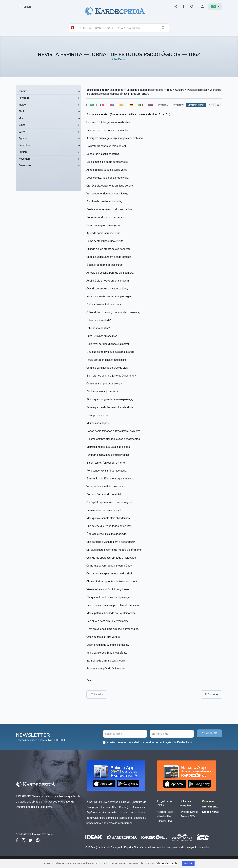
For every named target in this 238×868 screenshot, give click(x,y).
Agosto (23, 138)
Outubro (23, 152)
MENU (25, 7)
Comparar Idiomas (196, 105)
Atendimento (210, 807)
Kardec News (210, 812)
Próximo (211, 694)
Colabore (208, 801)
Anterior (97, 694)
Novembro (25, 159)
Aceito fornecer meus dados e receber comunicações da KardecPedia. (150, 742)
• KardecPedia (165, 812)
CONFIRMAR (209, 733)
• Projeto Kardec (189, 812)
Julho (22, 132)
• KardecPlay (164, 816)
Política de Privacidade (166, 863)
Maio (21, 118)
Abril (21, 111)
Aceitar (188, 863)
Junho (22, 125)
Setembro (24, 145)
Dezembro (25, 166)
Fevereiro (24, 98)
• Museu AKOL (188, 816)
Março (22, 105)
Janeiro (23, 91)
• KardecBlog (164, 821)
